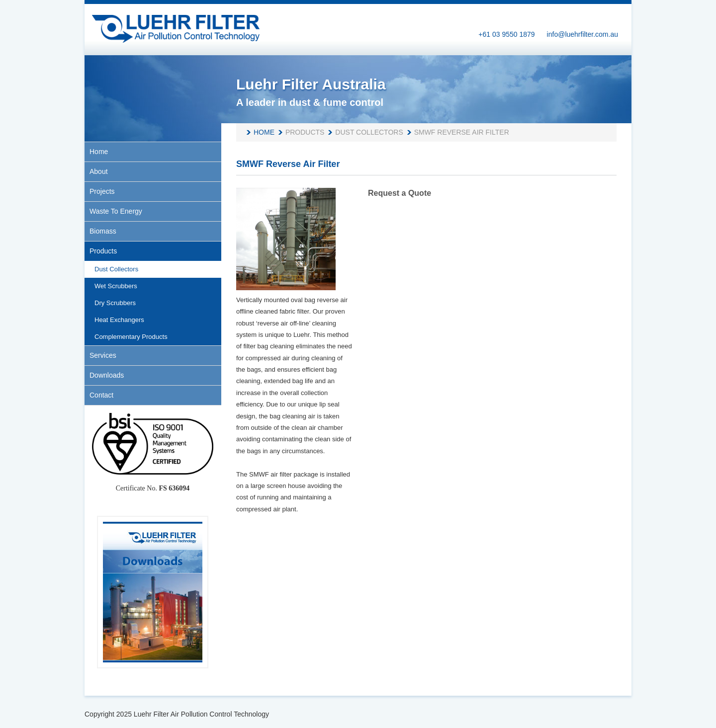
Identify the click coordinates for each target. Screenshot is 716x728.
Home (264, 132)
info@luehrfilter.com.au (582, 34)
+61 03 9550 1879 (506, 34)
